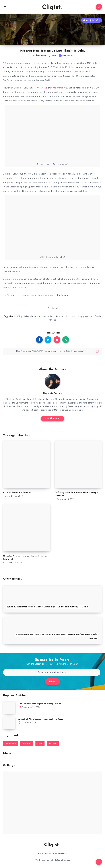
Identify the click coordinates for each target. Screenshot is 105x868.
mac (74, 316)
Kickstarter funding (28, 67)
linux (68, 316)
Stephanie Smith (51, 393)
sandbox (89, 316)
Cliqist (52, 7)
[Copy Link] (52, 351)
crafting (18, 316)
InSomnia (8, 63)
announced (41, 88)
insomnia (47, 316)
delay (27, 316)
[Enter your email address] (52, 672)
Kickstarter (59, 316)
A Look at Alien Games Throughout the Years (41, 719)
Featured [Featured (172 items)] (27, 744)
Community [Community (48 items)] (10, 744)
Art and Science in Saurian (17, 493)
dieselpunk (36, 316)
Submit (52, 682)
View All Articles (53, 419)
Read (55, 308)
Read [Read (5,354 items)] (40, 744)
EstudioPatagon (63, 860)
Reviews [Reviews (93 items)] (53, 744)
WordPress (61, 853)
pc (78, 316)
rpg (82, 316)
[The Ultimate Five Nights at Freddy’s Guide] (9, 708)
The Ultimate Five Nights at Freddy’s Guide (40, 704)
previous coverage (45, 295)
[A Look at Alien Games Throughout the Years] (9, 723)
